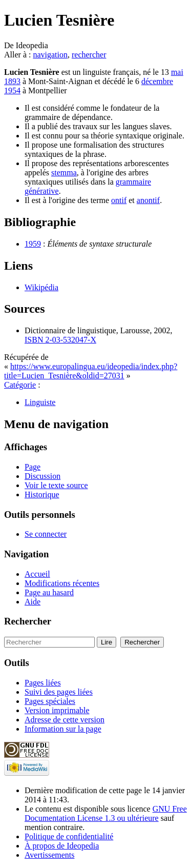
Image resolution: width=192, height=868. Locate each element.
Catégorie (20, 385)
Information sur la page (63, 729)
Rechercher (28, 621)
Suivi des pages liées (59, 692)
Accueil (37, 574)
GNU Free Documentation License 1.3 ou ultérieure (106, 813)
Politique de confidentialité (69, 836)
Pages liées (43, 683)
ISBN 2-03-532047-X (60, 340)
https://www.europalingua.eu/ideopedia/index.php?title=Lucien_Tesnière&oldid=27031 (91, 371)
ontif (119, 200)
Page (33, 467)
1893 (12, 81)
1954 (12, 90)
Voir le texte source (56, 485)
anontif (148, 200)
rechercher (89, 55)
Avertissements (49, 855)
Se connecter (46, 534)
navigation (50, 55)
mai (177, 72)
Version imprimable (57, 710)
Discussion (42, 476)
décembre (157, 81)
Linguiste (40, 402)
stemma (64, 173)
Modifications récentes (62, 583)
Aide (33, 602)
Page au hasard (49, 592)
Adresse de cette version (65, 720)
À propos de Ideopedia (62, 846)
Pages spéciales (50, 701)
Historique (42, 494)
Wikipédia (41, 287)
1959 (33, 244)
